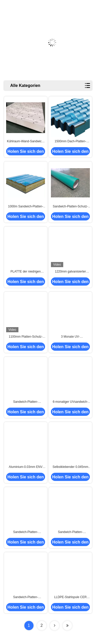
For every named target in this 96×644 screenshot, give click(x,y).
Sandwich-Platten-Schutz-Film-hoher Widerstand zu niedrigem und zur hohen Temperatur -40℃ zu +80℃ (70, 207)
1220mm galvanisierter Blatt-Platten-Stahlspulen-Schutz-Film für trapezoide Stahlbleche (70, 272)
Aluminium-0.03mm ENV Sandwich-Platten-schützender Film (25, 467)
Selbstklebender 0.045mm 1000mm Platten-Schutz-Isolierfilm (70, 467)
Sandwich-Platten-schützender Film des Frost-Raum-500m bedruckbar (26, 597)
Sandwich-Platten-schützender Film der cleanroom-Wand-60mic (70, 532)
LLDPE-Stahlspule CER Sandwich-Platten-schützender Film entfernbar (70, 597)
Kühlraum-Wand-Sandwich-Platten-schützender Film (26, 142)
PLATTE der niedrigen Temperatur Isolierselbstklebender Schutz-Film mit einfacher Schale (25, 272)
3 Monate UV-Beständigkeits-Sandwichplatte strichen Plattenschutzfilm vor (71, 337)
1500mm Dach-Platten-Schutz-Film (70, 142)
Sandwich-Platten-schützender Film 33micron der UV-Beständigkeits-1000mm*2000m (26, 402)
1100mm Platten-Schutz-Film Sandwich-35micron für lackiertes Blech (26, 337)
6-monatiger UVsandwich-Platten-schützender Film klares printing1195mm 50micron (70, 402)
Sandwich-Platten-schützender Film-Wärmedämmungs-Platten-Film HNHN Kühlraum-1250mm (25, 532)
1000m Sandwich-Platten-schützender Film (25, 207)
